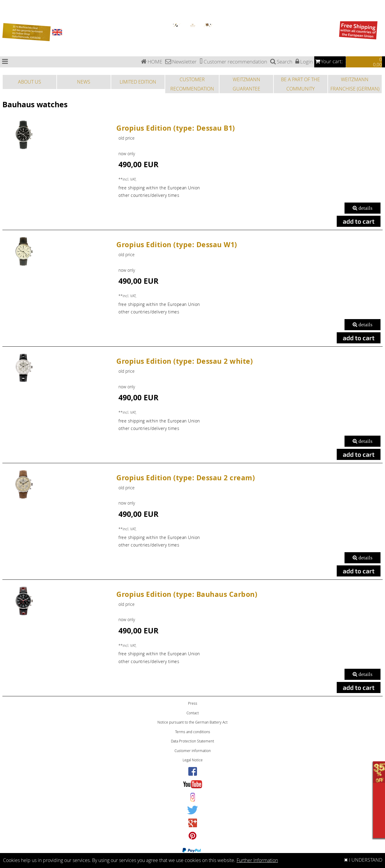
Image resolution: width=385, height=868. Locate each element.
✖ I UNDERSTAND (363, 860)
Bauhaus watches (7, 2)
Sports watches (6, 16)
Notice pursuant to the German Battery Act (192, 722)
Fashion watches (7, 19)
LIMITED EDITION (138, 82)
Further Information (257, 860)
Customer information (193, 751)
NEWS (84, 82)
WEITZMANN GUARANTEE (246, 84)
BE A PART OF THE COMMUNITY (300, 84)
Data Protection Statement (192, 741)
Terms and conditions (193, 732)
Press (193, 703)
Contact (193, 713)
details (363, 208)
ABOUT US (30, 82)
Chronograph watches (9, 5)
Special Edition (6, 12)
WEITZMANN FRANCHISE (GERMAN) (355, 84)
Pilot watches (5, 9)
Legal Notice (193, 760)
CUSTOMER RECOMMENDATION (192, 84)
